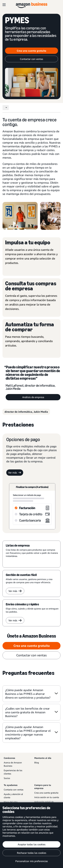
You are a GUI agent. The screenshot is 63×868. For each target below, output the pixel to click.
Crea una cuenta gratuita (46, 793)
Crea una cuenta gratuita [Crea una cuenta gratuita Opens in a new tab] (31, 51)
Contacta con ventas (14, 790)
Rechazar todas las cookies (32, 853)
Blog (37, 762)
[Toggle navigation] (6, 108)
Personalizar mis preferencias (32, 861)
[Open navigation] (4, 5)
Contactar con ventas (31, 59)
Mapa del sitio (11, 802)
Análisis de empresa (33, 397)
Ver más (15, 473)
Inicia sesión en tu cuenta (47, 797)
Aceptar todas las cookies (32, 844)
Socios (7, 778)
